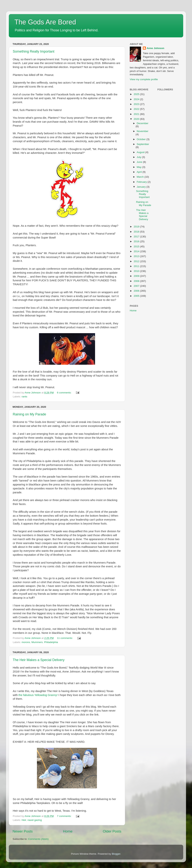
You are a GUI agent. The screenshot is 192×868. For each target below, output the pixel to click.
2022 (137, 109)
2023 (137, 104)
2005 (137, 296)
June (140, 162)
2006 (137, 291)
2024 (137, 99)
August (141, 152)
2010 (137, 271)
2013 (137, 256)
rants (24, 397)
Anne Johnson (155, 48)
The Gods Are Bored (45, 22)
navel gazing (35, 820)
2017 (137, 237)
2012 (137, 261)
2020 (137, 119)
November (142, 131)
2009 (137, 276)
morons (26, 642)
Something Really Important (34, 51)
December (142, 123)
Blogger (116, 854)
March (141, 177)
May (139, 167)
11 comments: (65, 638)
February (142, 182)
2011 (137, 266)
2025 (137, 94)
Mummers (37, 642)
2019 (137, 227)
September (143, 144)
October (142, 139)
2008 (137, 281)
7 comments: (65, 816)
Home (68, 831)
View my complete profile (144, 79)
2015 (137, 246)
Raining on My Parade (29, 414)
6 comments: (65, 393)
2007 (137, 286)
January (142, 187)
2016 (137, 241)
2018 (137, 232)
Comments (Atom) (38, 839)
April (140, 172)
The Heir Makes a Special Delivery (39, 660)
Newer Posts (23, 831)
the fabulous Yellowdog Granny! (38, 695)
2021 (137, 114)
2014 (137, 251)
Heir (24, 820)
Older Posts (112, 831)
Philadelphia (51, 642)
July (139, 157)
